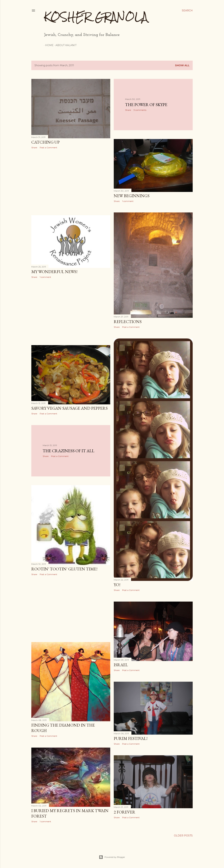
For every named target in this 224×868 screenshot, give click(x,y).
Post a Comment (48, 148)
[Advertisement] (71, 182)
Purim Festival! (131, 738)
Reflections (128, 322)
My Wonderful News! (54, 272)
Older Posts (183, 836)
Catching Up (45, 142)
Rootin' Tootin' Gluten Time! (64, 569)
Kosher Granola (96, 17)
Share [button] (34, 148)
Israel (121, 665)
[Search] (187, 11)
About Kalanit (65, 45)
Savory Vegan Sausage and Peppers (69, 408)
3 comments (140, 110)
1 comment (128, 201)
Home (48, 45)
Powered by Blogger (112, 857)
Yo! (117, 585)
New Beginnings (132, 196)
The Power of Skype (146, 105)
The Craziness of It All (69, 451)
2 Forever (125, 812)
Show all (182, 65)
